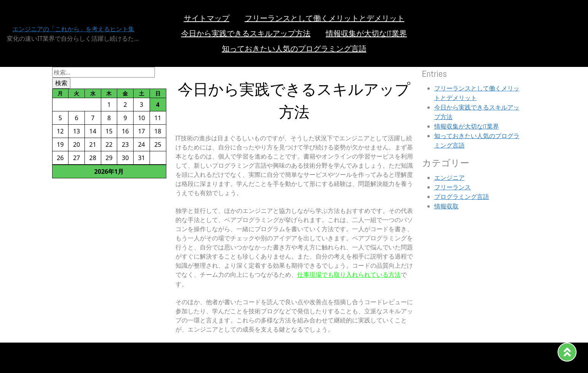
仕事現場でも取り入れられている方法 (349, 275)
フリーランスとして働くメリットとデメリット (325, 18)
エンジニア (449, 178)
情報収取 (446, 206)
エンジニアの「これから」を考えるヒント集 (73, 29)
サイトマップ (207, 18)
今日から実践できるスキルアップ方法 (246, 33)
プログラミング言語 (462, 197)
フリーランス (453, 187)
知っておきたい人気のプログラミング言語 (294, 49)
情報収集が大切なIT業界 (366, 33)
